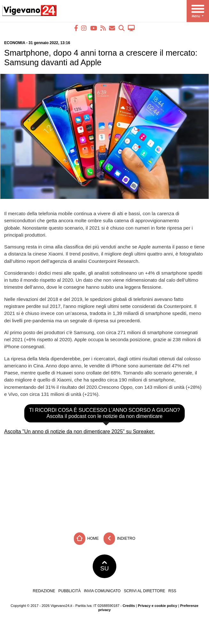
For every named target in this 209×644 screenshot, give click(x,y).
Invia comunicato (102, 591)
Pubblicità (70, 591)
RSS (172, 591)
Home (86, 539)
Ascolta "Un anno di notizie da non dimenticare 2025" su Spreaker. (79, 432)
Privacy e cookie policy (157, 606)
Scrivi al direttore (144, 591)
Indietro (120, 539)
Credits (129, 606)
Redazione (44, 591)
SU (105, 566)
